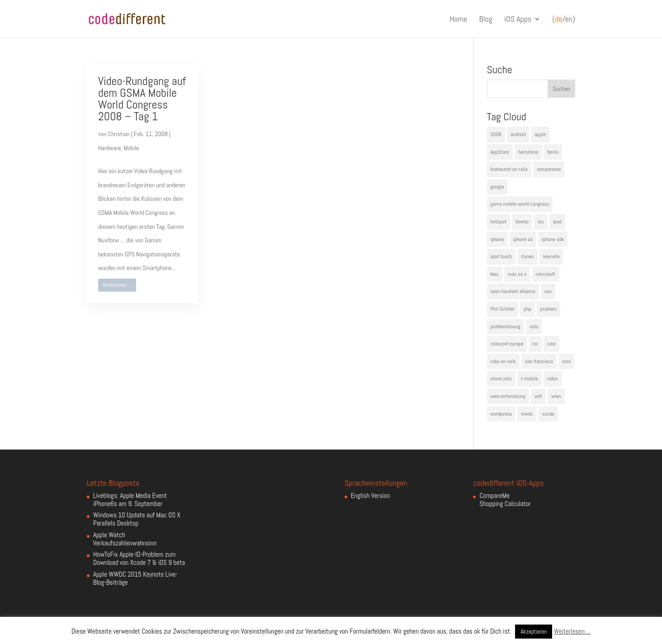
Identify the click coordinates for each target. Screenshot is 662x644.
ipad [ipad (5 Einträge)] (557, 222)
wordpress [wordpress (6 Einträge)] (501, 414)
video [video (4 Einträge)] (553, 379)
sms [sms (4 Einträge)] (567, 361)
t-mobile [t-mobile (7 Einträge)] (530, 379)
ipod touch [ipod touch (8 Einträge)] (501, 256)
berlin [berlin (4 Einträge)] (553, 152)
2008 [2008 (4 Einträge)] (496, 134)
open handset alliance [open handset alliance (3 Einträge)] (513, 291)
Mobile (131, 148)
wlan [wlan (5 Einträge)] (556, 396)
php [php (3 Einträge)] (527, 309)
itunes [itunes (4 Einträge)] (527, 256)
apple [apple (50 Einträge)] (540, 134)
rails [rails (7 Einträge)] (534, 327)
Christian (119, 134)
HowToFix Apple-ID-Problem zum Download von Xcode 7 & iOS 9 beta (139, 558)
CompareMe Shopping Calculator (505, 500)
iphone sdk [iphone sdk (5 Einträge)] (553, 239)
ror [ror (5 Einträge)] (535, 344)
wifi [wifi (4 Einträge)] (538, 396)
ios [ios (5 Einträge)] (541, 222)
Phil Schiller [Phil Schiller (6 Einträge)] (503, 309)
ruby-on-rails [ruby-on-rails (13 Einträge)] (504, 361)
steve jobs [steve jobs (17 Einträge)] (501, 379)
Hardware (109, 148)
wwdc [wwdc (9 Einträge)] (527, 414)
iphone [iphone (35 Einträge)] (497, 239)
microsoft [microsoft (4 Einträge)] (545, 274)
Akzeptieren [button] (534, 632)
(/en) (564, 19)
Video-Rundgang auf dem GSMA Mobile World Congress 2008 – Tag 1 (142, 99)
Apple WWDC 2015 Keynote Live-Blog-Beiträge (135, 578)
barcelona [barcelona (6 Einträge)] (528, 152)
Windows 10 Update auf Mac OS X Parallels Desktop (137, 519)
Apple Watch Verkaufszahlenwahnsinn (125, 539)
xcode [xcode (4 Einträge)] (548, 414)
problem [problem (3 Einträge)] (549, 309)
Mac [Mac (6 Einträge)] (495, 274)
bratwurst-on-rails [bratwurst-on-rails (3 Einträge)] (509, 169)
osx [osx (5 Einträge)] (548, 291)
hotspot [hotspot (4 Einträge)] (499, 222)
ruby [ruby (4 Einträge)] (551, 344)
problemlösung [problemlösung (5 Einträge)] (506, 327)
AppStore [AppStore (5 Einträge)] (500, 152)
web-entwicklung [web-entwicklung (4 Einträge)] (508, 396)
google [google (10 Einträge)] (497, 187)
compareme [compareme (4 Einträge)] (549, 169)
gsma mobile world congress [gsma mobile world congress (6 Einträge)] (520, 204)
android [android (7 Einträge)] (518, 134)
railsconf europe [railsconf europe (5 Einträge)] (507, 344)
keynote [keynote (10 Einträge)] (551, 256)
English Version (371, 495)
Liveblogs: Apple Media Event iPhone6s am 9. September (130, 500)
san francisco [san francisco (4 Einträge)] (539, 361)
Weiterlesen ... (117, 285)
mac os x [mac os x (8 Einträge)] (517, 274)
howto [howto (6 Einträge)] (522, 222)
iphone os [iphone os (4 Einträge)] (523, 239)
